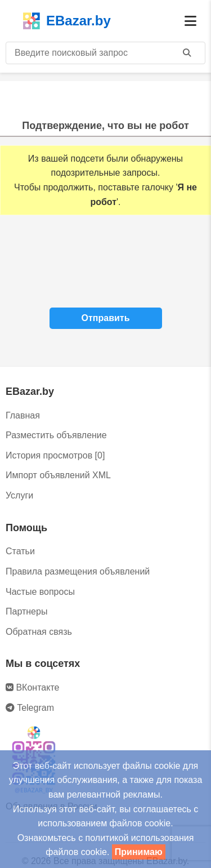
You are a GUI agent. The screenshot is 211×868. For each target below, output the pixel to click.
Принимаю (139, 852)
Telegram (30, 708)
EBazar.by (67, 21)
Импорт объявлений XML (58, 475)
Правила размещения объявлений (78, 571)
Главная (23, 415)
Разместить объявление (56, 435)
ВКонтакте (32, 687)
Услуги (19, 495)
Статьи (20, 551)
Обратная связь (39, 632)
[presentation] (106, 264)
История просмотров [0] (55, 455)
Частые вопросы (40, 592)
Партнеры (26, 611)
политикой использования (140, 838)
